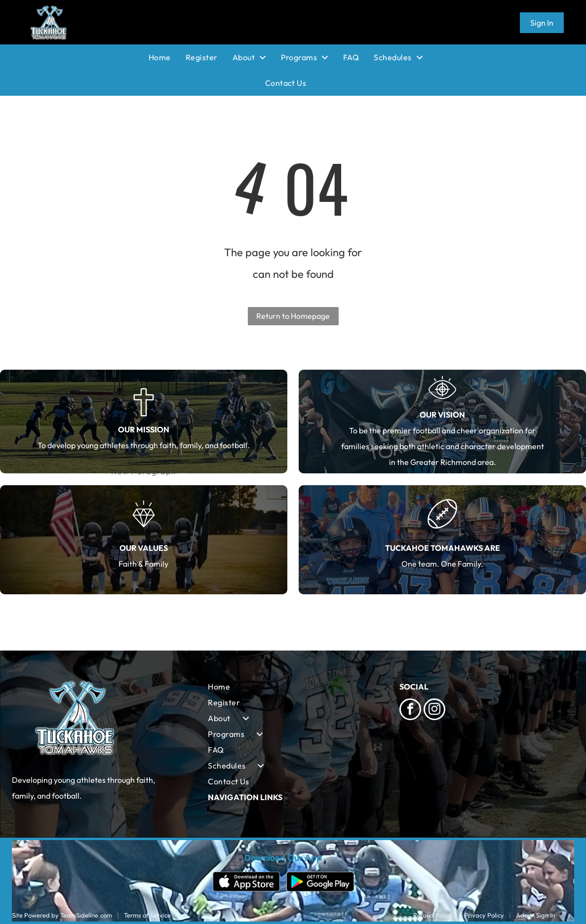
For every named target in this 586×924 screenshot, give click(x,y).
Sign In (542, 23)
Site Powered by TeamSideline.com (62, 915)
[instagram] (434, 711)
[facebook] (410, 711)
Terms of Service (147, 915)
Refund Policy (433, 915)
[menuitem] (167, 57)
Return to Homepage (293, 316)
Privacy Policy (484, 915)
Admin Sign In (535, 915)
